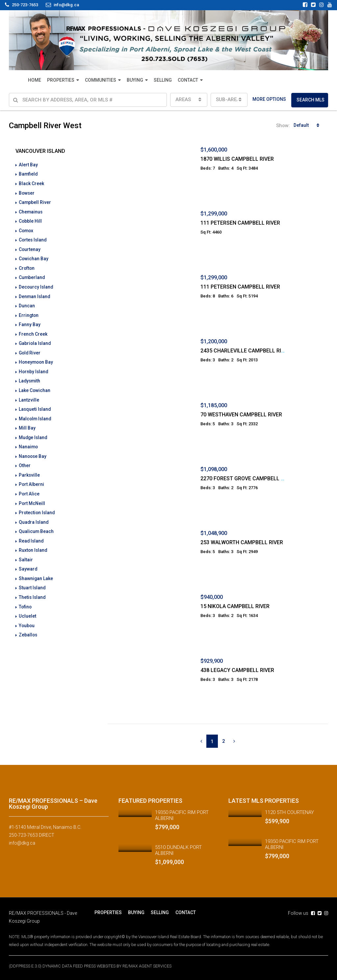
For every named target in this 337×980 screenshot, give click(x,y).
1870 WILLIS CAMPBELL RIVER (237, 159)
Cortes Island (33, 238)
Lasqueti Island (35, 405)
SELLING (163, 80)
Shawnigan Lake (36, 571)
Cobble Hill (30, 220)
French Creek (33, 331)
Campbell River (35, 202)
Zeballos (28, 626)
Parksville (29, 469)
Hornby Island (34, 368)
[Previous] (201, 741)
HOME (35, 80)
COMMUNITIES (101, 80)
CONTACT (188, 80)
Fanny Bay (30, 322)
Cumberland (32, 275)
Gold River (30, 349)
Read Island (32, 534)
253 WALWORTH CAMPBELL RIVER (242, 542)
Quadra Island (34, 515)
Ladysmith (30, 377)
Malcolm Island (36, 414)
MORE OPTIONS (269, 99)
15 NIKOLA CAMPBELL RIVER (235, 606)
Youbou (27, 617)
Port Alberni (32, 478)
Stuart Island (32, 580)
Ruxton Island (33, 543)
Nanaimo (29, 441)
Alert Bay (28, 165)
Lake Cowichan (35, 386)
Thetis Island (33, 589)
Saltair (26, 552)
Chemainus (31, 211)
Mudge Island (34, 432)
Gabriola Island (35, 340)
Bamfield (28, 174)
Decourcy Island (36, 285)
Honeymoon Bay (37, 358)
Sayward (28, 561)
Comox (26, 229)
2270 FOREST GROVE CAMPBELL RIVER (248, 478)
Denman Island (35, 294)
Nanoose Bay (33, 451)
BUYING (135, 80)
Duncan (27, 303)
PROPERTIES (61, 80)
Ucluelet (27, 607)
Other (25, 460)
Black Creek (31, 183)
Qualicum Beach (36, 524)
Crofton (27, 266)
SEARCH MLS (311, 100)
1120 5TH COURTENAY (289, 812)
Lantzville (29, 395)
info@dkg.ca (22, 843)
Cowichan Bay (34, 257)
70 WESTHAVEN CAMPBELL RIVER (241, 415)
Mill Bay (27, 423)
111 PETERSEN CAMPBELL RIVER (240, 223)
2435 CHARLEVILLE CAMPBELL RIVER (246, 351)
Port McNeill (32, 497)
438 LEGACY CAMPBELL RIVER (237, 670)
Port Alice (29, 488)
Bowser (27, 192)
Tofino (26, 598)
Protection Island (37, 506)
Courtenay (30, 248)
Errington (29, 312)
